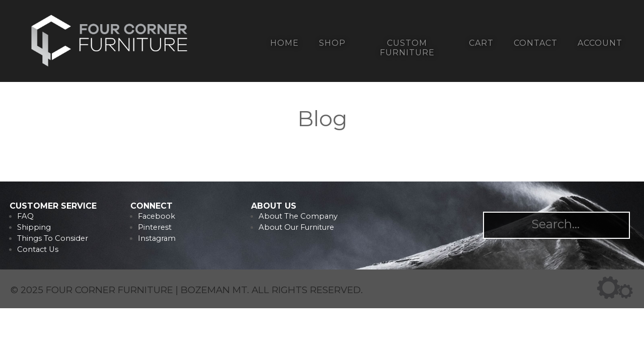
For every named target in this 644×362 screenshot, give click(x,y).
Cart (481, 43)
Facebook (156, 216)
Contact (536, 43)
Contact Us (38, 249)
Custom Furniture (407, 48)
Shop (332, 43)
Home (285, 43)
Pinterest (155, 227)
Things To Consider (53, 238)
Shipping (34, 227)
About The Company (298, 216)
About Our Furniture (296, 227)
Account (600, 43)
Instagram (157, 238)
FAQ (25, 216)
